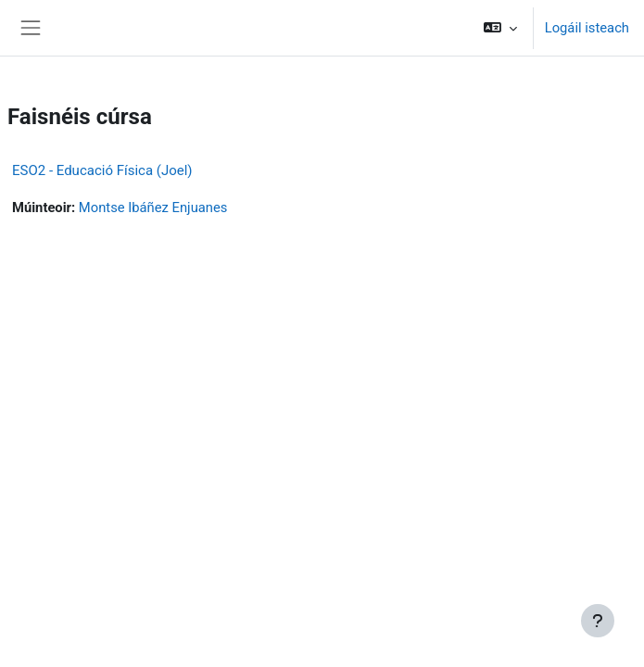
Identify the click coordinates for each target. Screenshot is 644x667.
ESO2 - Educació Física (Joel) (102, 170)
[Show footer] (598, 621)
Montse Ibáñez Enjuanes (153, 208)
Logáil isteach (587, 28)
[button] (500, 28)
